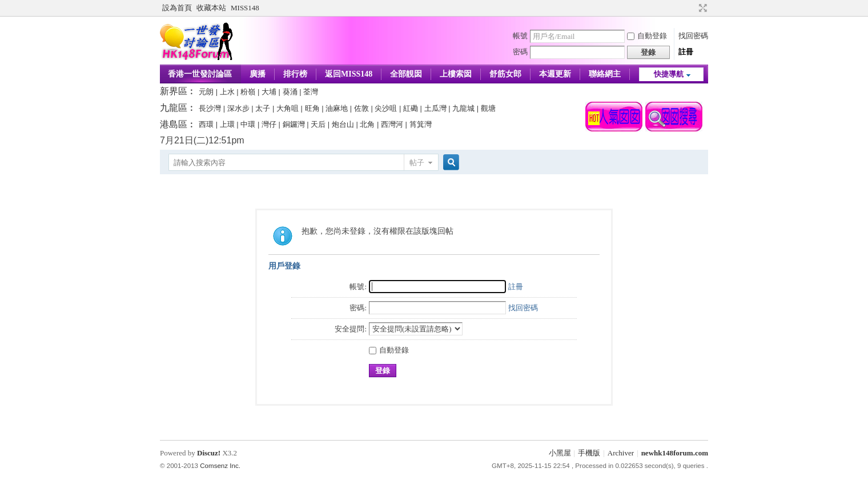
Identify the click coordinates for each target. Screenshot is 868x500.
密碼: (358, 308)
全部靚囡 (406, 74)
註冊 (686, 52)
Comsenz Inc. (220, 466)
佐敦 (361, 108)
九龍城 (463, 108)
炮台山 (343, 124)
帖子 (417, 163)
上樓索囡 (456, 74)
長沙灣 (210, 108)
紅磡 (411, 108)
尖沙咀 (386, 108)
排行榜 (295, 74)
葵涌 (290, 92)
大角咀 (288, 108)
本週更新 (555, 74)
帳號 (520, 36)
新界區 (174, 91)
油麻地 (337, 108)
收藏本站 (211, 8)
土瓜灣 (435, 108)
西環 (206, 124)
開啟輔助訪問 (692, 8)
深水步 (238, 108)
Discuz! (209, 453)
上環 (227, 124)
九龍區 (174, 108)
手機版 (589, 453)
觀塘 (488, 108)
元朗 (206, 92)
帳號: (358, 287)
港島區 (174, 124)
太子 (263, 108)
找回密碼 (693, 36)
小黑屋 (560, 453)
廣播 (258, 74)
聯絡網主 (605, 74)
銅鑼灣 (294, 124)
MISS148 (245, 8)
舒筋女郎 (505, 74)
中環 (248, 124)
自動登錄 (647, 36)
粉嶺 (248, 92)
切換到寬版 (702, 8)
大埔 (269, 92)
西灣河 (392, 124)
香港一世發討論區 (200, 74)
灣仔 (269, 124)
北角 (367, 124)
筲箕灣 (421, 124)
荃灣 (311, 92)
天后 (318, 124)
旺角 (312, 108)
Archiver (621, 453)
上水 (227, 92)
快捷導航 (669, 74)
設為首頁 (177, 8)
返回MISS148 (349, 74)
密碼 (520, 52)
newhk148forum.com (675, 453)
